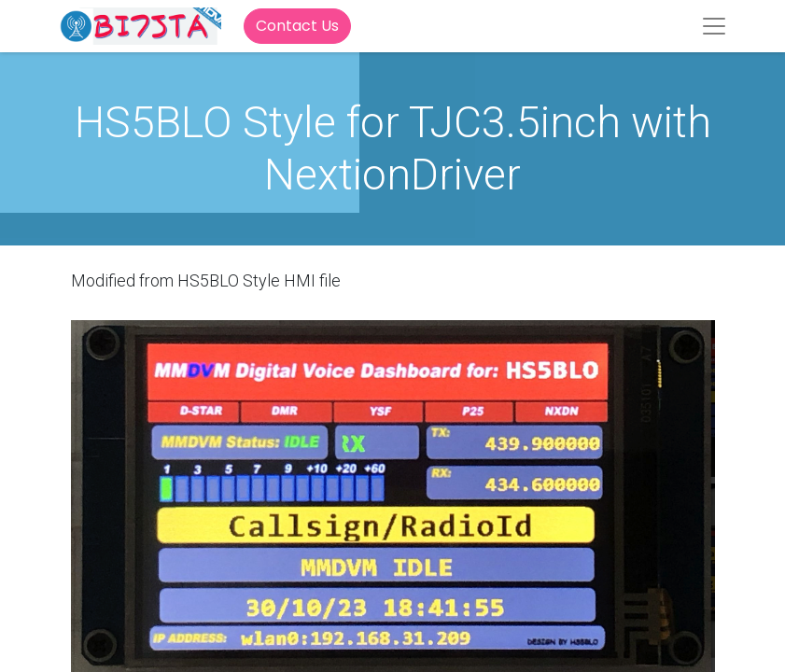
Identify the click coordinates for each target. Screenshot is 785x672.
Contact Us (297, 26)
